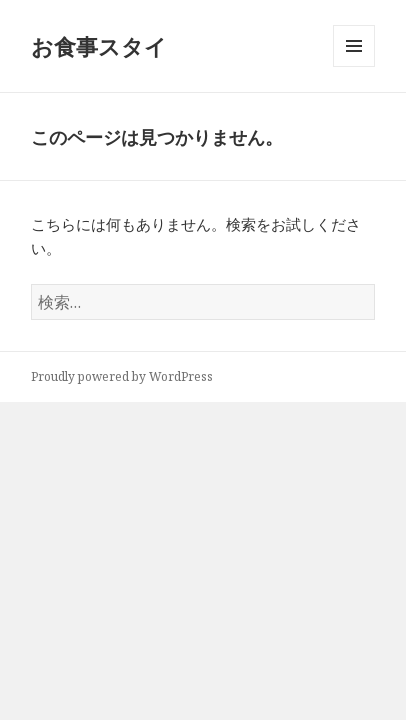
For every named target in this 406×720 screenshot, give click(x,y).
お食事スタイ (99, 46)
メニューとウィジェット (354, 66)
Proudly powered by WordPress (122, 376)
